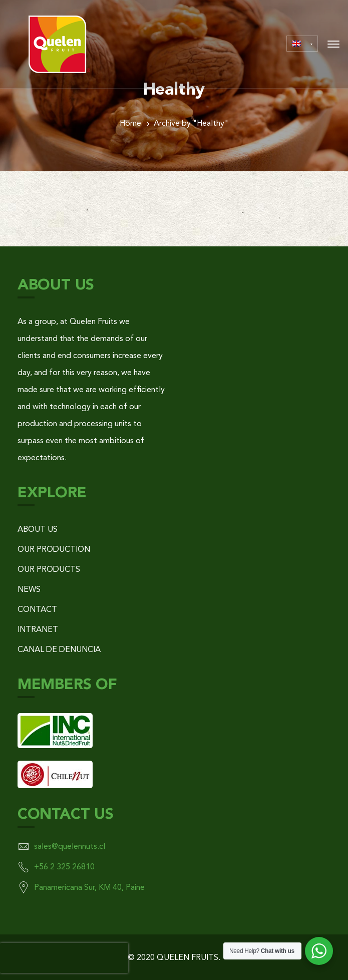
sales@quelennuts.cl (70, 847)
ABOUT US (38, 530)
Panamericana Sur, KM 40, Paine (89, 888)
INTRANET (38, 630)
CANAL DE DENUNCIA (59, 650)
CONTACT (37, 610)
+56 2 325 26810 (64, 867)
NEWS (29, 590)
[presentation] (64, 958)
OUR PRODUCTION (54, 550)
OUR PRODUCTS (49, 570)
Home (130, 124)
